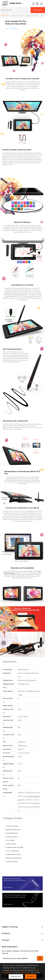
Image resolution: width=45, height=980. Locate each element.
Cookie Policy (25, 973)
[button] (33, 4)
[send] (40, 958)
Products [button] (22, 934)
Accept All (31, 976)
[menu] (41, 4)
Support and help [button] (22, 927)
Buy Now (38, 10)
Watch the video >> (12, 29)
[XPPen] (12, 4)
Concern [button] (22, 940)
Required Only (16, 976)
